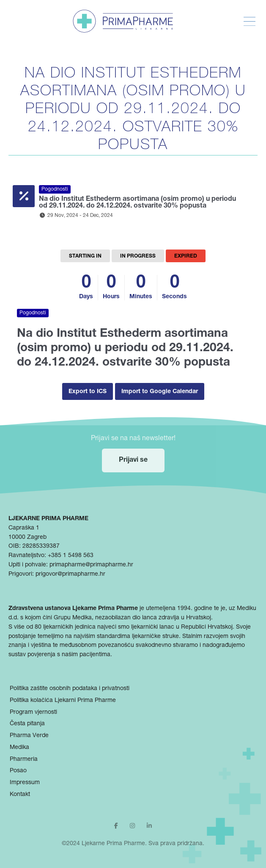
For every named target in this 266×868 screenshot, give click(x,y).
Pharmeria (24, 760)
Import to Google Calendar (160, 392)
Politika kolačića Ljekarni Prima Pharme (63, 701)
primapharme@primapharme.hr (91, 565)
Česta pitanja (27, 724)
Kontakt (20, 795)
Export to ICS (88, 392)
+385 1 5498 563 (71, 556)
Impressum (25, 783)
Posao (18, 771)
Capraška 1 (24, 528)
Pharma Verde (29, 736)
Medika (19, 748)
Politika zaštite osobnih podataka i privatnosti (70, 689)
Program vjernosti (33, 713)
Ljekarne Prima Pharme (113, 844)
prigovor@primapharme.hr (70, 574)
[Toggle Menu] (250, 22)
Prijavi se (133, 460)
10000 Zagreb (27, 538)
